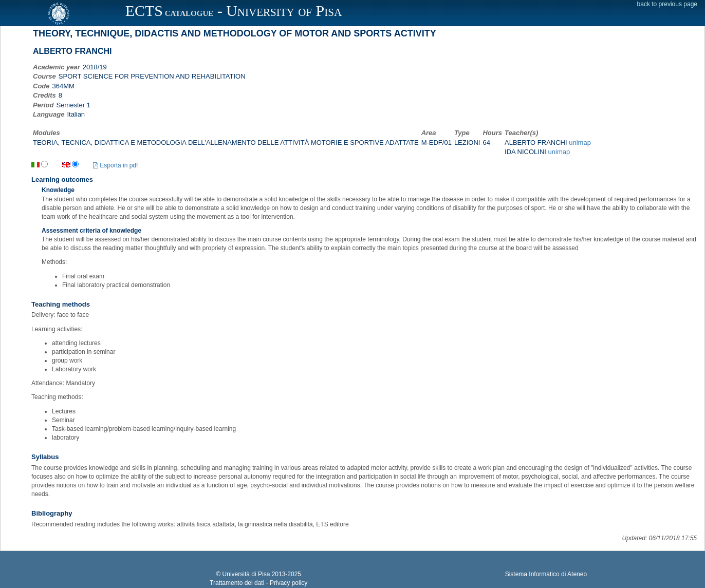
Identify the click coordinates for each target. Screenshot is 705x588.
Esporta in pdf (115, 165)
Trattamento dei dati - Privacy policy (258, 583)
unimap (580, 143)
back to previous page (667, 4)
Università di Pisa (246, 574)
